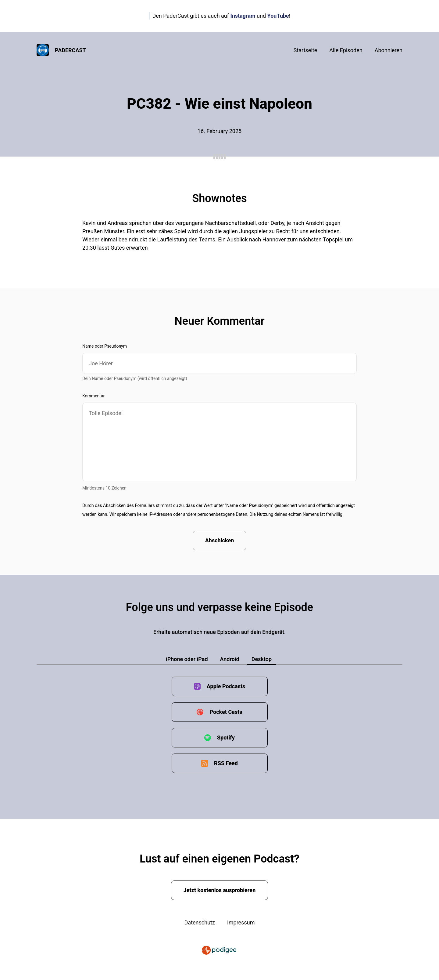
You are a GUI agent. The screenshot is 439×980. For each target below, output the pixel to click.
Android (230, 659)
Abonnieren (389, 50)
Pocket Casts (226, 712)
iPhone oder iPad (187, 659)
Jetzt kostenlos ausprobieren (220, 890)
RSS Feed (226, 763)
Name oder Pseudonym (105, 346)
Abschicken (220, 540)
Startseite (305, 50)
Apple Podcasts (226, 686)
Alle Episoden (346, 50)
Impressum (241, 922)
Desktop (262, 659)
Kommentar (93, 396)
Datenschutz (200, 922)
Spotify (226, 738)
